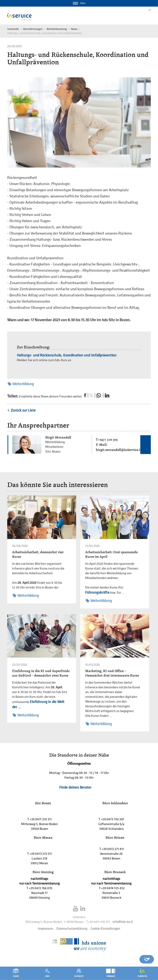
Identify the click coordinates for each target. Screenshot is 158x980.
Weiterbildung (21, 384)
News (74, 29)
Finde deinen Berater (75, 787)
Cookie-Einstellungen (105, 929)
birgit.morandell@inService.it (118, 450)
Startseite (13, 29)
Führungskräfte (97, 593)
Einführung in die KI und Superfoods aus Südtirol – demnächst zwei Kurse (41, 673)
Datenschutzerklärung (72, 929)
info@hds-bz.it (123, 922)
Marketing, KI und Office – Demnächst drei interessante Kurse (112, 673)
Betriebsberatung (57, 29)
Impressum (45, 929)
